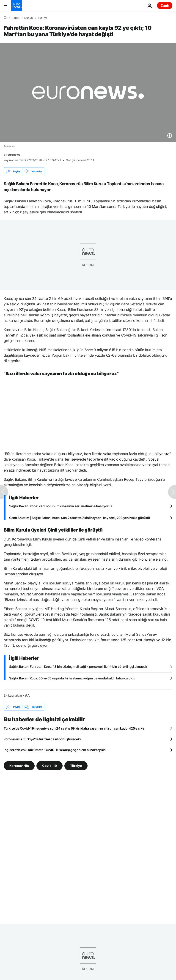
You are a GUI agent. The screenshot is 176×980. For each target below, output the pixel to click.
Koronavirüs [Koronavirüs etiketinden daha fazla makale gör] (19, 766)
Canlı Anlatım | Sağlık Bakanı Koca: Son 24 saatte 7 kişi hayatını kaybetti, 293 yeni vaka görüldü (80, 518)
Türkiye (43, 18)
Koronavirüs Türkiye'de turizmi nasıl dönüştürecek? (43, 739)
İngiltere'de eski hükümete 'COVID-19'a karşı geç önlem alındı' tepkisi (55, 750)
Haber (15, 18)
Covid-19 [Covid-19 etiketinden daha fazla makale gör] (49, 766)
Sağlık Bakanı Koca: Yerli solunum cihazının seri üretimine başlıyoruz (61, 506)
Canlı (165, 5)
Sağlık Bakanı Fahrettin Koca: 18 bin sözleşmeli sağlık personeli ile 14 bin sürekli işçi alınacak (78, 666)
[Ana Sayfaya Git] (16, 5)
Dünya (29, 18)
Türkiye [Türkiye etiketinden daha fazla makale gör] (76, 766)
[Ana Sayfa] (5, 18)
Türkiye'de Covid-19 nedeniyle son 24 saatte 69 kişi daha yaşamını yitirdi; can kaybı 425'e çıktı (74, 728)
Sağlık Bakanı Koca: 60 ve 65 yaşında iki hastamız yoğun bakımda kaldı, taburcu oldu (72, 678)
